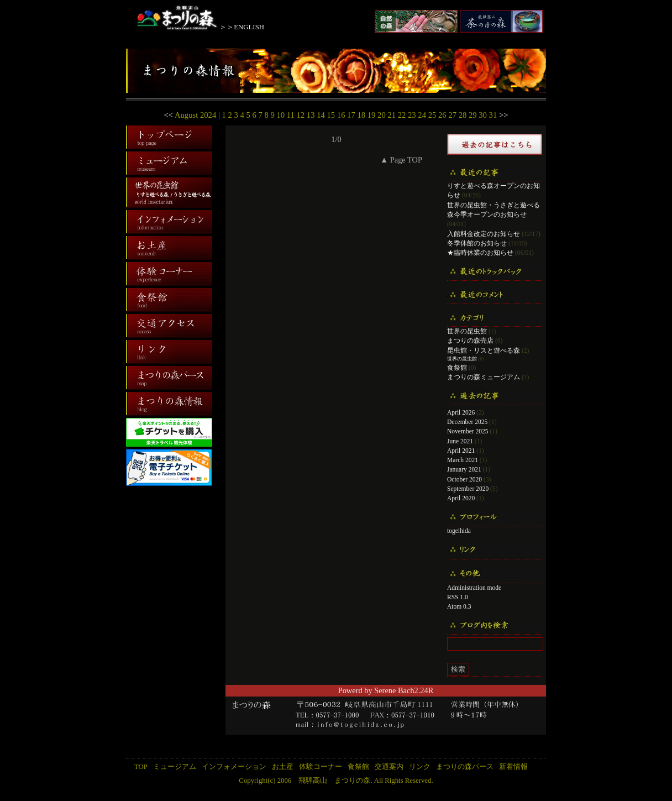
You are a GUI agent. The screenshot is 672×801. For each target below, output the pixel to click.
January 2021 (464, 469)
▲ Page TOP (401, 160)
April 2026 (461, 412)
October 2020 (464, 479)
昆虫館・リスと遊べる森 (484, 350)
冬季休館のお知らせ (477, 243)
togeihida (459, 531)
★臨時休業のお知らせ (480, 253)
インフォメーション (234, 767)
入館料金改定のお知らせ (484, 234)
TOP (141, 767)
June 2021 (460, 441)
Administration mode (474, 588)
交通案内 (389, 767)
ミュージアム (175, 767)
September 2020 (468, 489)
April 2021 (461, 451)
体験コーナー (321, 767)
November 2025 (468, 431)
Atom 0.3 (459, 606)
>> (504, 115)
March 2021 (463, 460)
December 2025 (467, 422)
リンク (420, 767)
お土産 (283, 767)
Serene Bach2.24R (404, 690)
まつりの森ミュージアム (484, 377)
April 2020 (461, 498)
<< (169, 115)
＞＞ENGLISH (242, 27)
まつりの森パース (465, 767)
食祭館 (457, 368)
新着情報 (513, 767)
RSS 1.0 (458, 597)
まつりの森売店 (470, 341)
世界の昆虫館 (467, 331)
